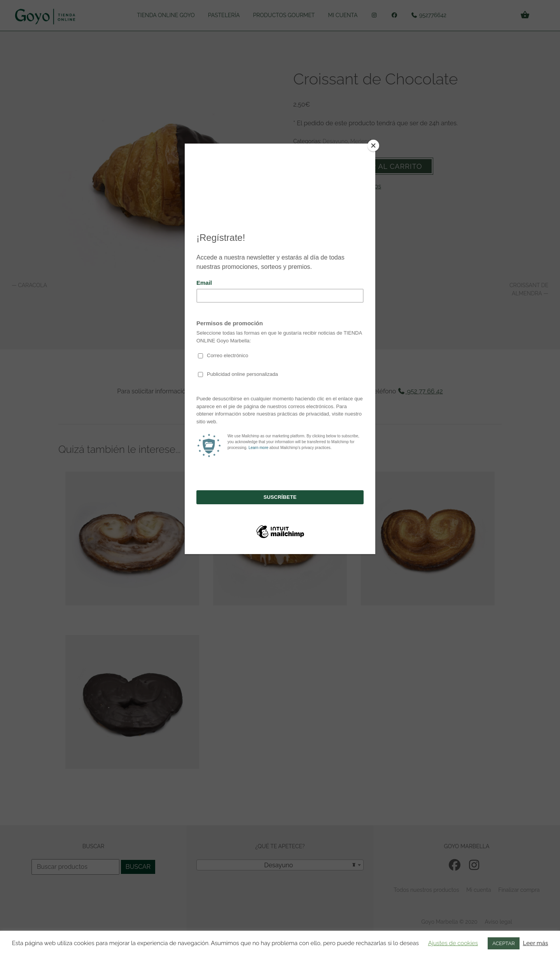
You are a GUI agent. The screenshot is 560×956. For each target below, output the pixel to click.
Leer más (536, 943)
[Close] (373, 146)
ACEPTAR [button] (504, 943)
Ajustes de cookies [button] (453, 943)
